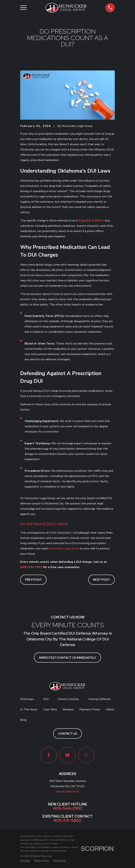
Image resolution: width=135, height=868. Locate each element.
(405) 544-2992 (31, 567)
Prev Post (33, 580)
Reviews (68, 709)
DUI (46, 699)
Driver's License (68, 699)
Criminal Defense (99, 699)
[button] (110, 8)
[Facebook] (49, 755)
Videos (110, 709)
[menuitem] (25, 861)
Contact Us (68, 734)
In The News (29, 709)
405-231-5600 (67, 820)
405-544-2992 (67, 808)
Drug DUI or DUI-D (91, 220)
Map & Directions (68, 791)
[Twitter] (86, 755)
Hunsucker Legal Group (64, 548)
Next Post (102, 580)
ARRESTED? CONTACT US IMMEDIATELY (68, 658)
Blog (23, 720)
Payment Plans (90, 709)
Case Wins (50, 709)
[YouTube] (67, 755)
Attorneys (27, 699)
